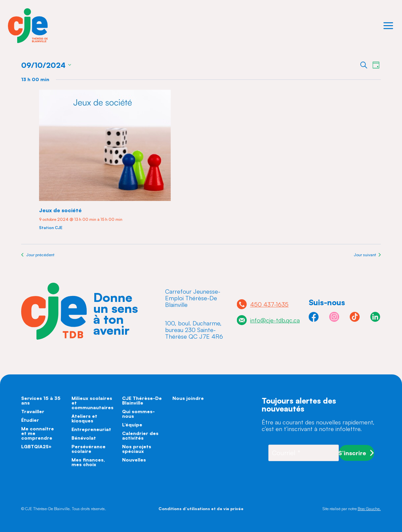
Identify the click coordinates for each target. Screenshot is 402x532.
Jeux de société (60, 210)
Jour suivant (367, 255)
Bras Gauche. (369, 509)
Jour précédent (38, 255)
